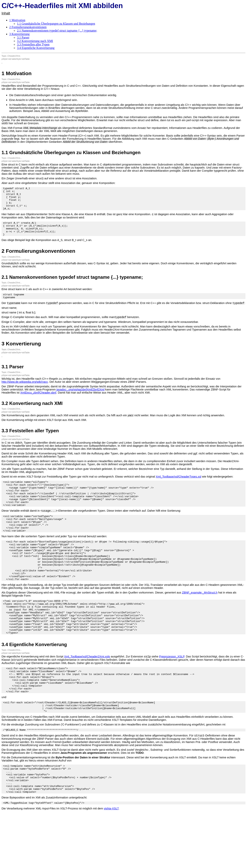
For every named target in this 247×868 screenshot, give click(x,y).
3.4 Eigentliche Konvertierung (36, 48)
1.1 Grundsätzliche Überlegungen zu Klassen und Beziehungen (56, 24)
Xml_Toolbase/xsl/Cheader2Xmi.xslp (87, 692)
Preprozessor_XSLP (172, 692)
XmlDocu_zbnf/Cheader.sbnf (38, 403)
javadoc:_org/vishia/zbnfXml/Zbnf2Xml (80, 400)
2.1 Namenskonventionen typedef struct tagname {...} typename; (57, 31)
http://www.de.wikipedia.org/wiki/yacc (25, 392)
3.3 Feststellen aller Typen (33, 44)
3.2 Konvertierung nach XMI (35, 41)
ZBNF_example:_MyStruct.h (200, 620)
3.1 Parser (23, 37)
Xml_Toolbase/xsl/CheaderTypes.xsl (178, 487)
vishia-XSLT (111, 860)
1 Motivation (17, 20)
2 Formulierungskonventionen (28, 27)
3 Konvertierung (19, 34)
